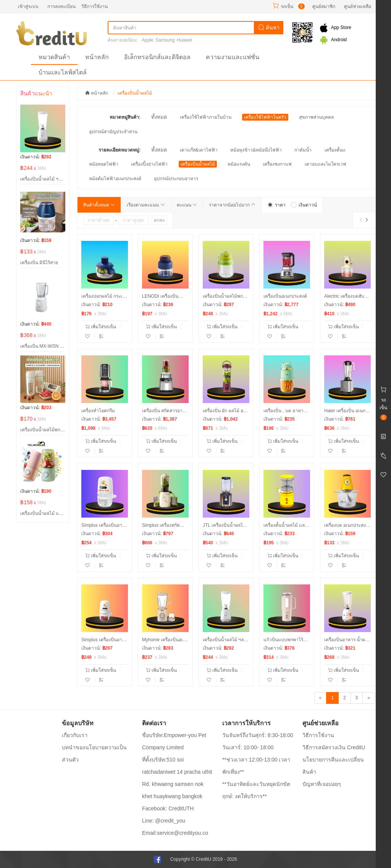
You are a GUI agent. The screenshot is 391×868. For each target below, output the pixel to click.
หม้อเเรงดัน (239, 164)
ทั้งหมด (159, 117)
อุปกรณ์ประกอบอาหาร (176, 179)
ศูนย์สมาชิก (324, 6)
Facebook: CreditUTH (168, 808)
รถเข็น (287, 6)
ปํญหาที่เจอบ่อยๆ (322, 784)
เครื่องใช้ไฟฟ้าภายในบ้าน (206, 117)
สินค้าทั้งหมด (99, 205)
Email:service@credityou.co (175, 833)
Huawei (184, 40)
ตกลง (159, 220)
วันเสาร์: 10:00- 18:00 (248, 747)
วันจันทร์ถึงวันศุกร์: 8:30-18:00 (258, 735)
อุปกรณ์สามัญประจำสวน (113, 132)
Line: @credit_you (164, 821)
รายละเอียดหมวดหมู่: (120, 150)
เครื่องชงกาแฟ (277, 164)
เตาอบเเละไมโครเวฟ (326, 164)
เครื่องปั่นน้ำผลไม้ (198, 164)
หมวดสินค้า (54, 57)
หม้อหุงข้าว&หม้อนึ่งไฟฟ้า (256, 150)
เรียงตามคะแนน (146, 205)
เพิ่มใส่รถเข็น (101, 327)
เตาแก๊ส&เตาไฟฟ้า (199, 150)
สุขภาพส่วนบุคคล (316, 117)
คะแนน (187, 205)
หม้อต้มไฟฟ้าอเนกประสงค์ (115, 179)
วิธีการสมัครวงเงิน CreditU (334, 747)
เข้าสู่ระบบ (28, 6)
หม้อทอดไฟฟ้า (104, 164)
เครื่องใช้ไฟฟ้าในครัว (265, 117)
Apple (148, 40)
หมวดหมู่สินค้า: (125, 117)
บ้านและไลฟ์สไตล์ (63, 72)
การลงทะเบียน (61, 6)
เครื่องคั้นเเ (335, 150)
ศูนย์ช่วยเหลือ (358, 6)
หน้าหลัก (97, 57)
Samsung (165, 40)
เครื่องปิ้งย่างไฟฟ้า (149, 164)
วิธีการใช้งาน (95, 6)
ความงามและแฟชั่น (233, 57)
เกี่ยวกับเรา (75, 735)
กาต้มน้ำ (303, 150)
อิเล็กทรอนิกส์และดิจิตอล (157, 57)
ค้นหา (269, 27)
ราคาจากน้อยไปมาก (232, 205)
